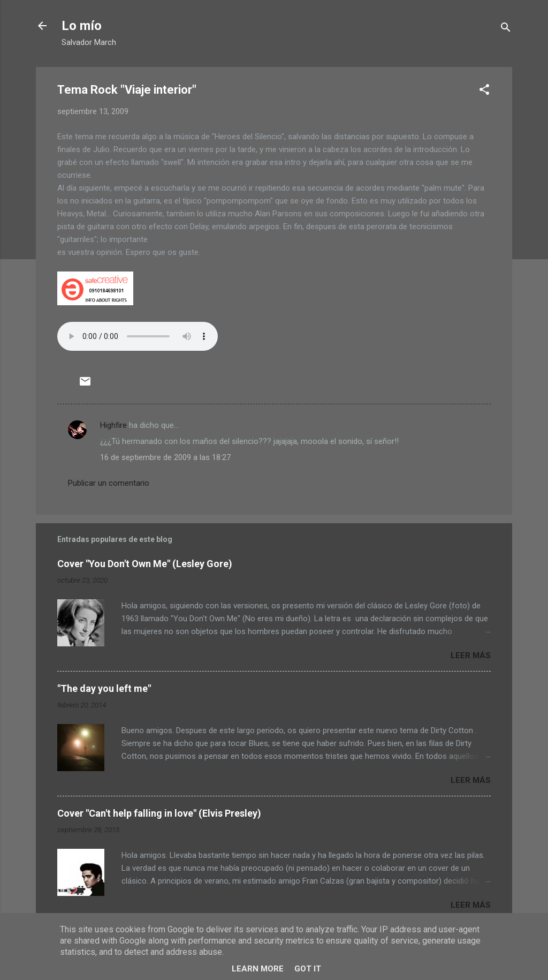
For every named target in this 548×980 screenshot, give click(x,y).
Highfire (113, 425)
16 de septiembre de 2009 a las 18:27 (165, 457)
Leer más (471, 655)
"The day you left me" (104, 688)
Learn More (258, 969)
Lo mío (82, 26)
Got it (308, 969)
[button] (484, 91)
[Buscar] (506, 29)
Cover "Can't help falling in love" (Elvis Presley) (159, 813)
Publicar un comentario (109, 483)
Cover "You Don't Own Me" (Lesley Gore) (145, 564)
